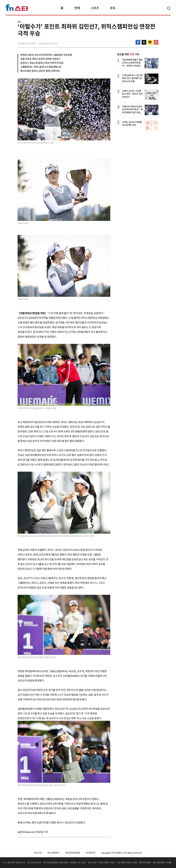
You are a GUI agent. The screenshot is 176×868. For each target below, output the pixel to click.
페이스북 (138, 42)
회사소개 (38, 853)
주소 (156, 42)
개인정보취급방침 (73, 853)
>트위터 (144, 42)
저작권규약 (91, 853)
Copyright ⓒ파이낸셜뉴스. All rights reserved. (121, 853)
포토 (113, 8)
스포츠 (95, 8)
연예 (77, 8)
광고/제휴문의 (53, 853)
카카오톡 (150, 42)
